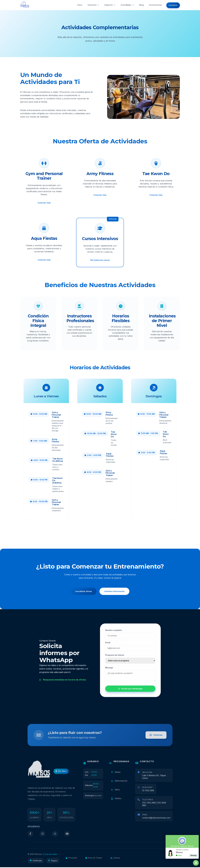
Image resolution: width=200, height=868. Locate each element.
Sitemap (115, 858)
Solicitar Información (115, 591)
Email (108, 645)
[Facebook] (30, 837)
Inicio (75, 5)
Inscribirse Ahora (83, 591)
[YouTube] (67, 837)
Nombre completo (114, 632)
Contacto (172, 5)
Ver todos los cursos (100, 260)
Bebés (115, 776)
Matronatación (119, 784)
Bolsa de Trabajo (94, 858)
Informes (156, 738)
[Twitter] (55, 837)
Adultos (116, 802)
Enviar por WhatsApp (130, 691)
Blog (139, 5)
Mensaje (109, 670)
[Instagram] (43, 837)
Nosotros (89, 5)
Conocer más (44, 203)
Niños (115, 793)
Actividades (124, 5)
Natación (107, 5)
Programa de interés (115, 657)
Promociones (154, 5)
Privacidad (71, 858)
